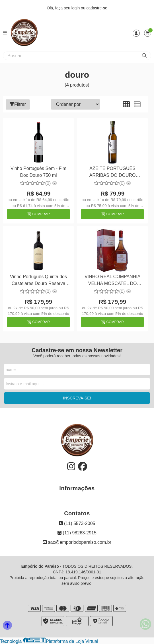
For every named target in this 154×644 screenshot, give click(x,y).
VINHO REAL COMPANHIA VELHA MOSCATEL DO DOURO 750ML (112, 281)
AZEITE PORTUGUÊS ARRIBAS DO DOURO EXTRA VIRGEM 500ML (112, 173)
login (76, 8)
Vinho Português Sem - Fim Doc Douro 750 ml (38, 172)
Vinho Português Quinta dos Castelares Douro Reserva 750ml (38, 281)
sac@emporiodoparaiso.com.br (77, 542)
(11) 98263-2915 (77, 533)
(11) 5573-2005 (77, 523)
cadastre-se (97, 8)
